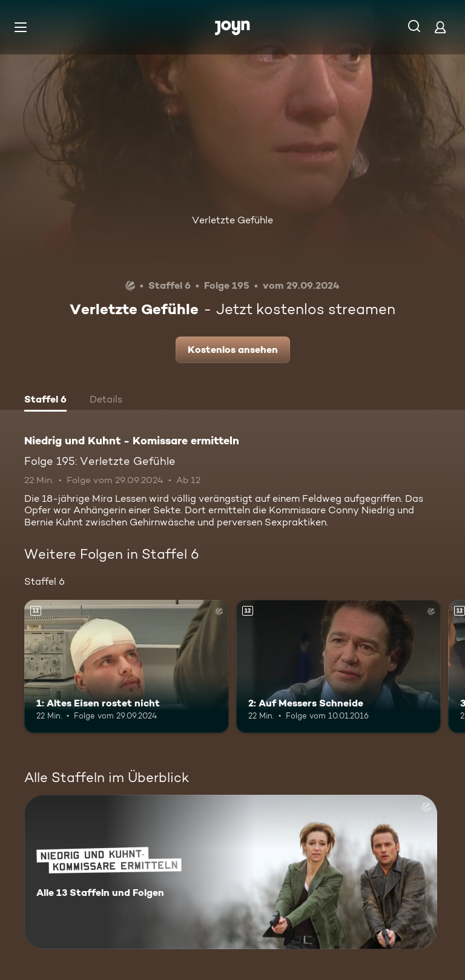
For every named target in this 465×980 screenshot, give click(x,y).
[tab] (45, 401)
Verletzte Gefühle (232, 220)
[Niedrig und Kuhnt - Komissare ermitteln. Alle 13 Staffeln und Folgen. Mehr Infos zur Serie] (231, 872)
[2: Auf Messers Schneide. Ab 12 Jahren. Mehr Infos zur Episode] (338, 666)
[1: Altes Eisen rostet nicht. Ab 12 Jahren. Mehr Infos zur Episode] (127, 666)
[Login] (440, 27)
